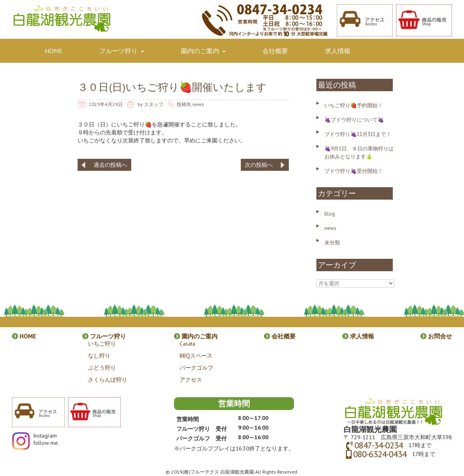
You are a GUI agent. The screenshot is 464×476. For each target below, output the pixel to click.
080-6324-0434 (380, 454)
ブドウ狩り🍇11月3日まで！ (358, 134)
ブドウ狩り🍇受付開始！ (354, 171)
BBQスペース (196, 356)
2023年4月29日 (106, 104)
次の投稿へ (259, 165)
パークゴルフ (196, 368)
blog (330, 214)
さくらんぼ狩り (108, 380)
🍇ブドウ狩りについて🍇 (354, 120)
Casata (187, 344)
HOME (54, 51)
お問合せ (58, 80)
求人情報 (338, 51)
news (198, 104)
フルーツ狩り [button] (122, 51)
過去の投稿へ (110, 165)
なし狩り (99, 356)
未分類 (332, 243)
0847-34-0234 (379, 445)
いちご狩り (102, 344)
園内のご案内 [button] (203, 51)
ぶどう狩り (102, 368)
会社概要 (275, 51)
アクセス (191, 380)
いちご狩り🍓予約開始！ (354, 105)
